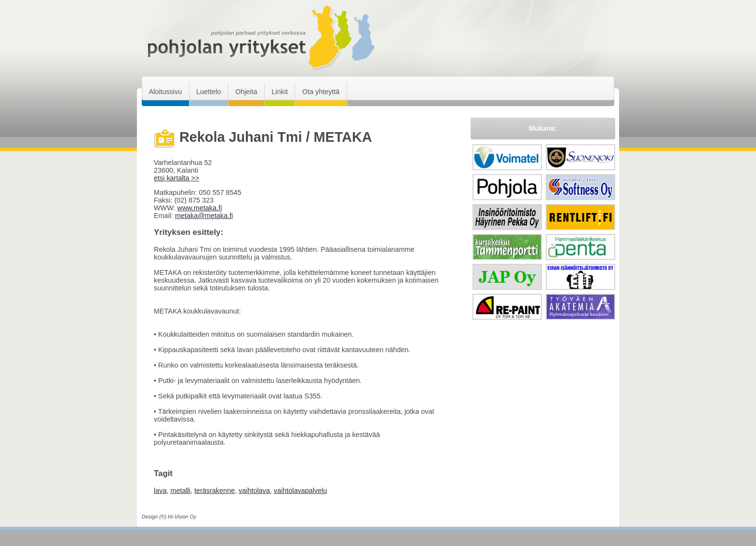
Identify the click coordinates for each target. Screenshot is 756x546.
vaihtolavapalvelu (300, 491)
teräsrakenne (215, 491)
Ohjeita (246, 92)
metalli (180, 491)
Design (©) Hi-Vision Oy (169, 517)
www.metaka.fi (199, 208)
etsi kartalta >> (176, 178)
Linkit (280, 92)
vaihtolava (254, 491)
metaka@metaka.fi (204, 216)
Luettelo (209, 92)
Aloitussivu (165, 92)
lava (160, 491)
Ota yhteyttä (321, 92)
